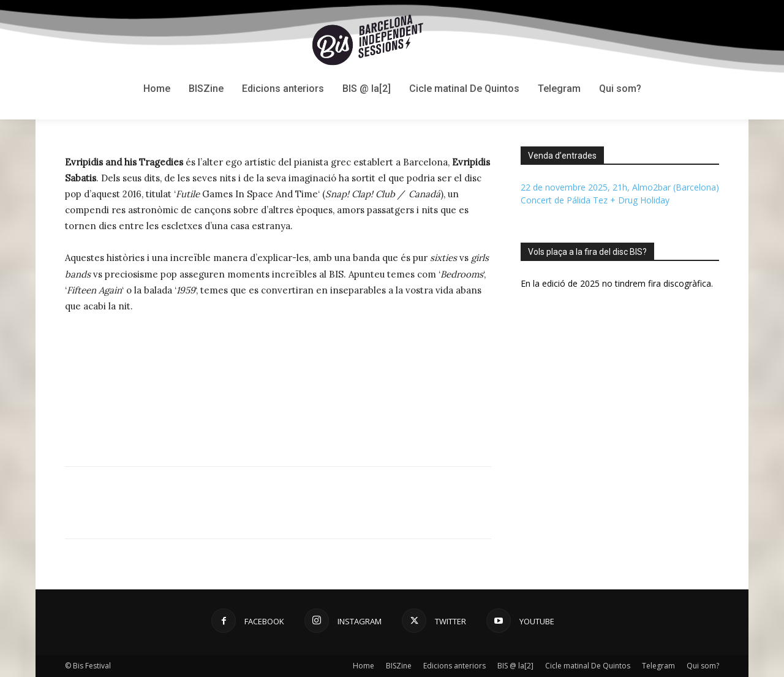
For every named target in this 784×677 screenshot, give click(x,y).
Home (364, 666)
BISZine (399, 666)
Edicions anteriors (454, 666)
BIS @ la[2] (515, 666)
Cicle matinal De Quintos (588, 666)
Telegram (658, 666)
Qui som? (703, 666)
